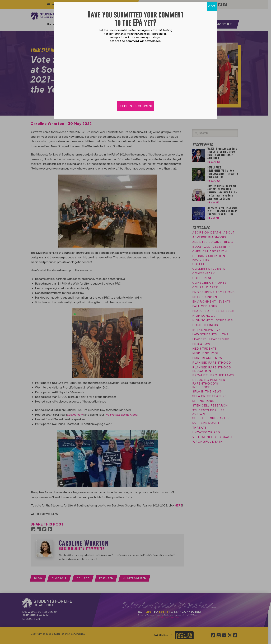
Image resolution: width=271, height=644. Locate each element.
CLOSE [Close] (212, 6)
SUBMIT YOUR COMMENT (135, 106)
